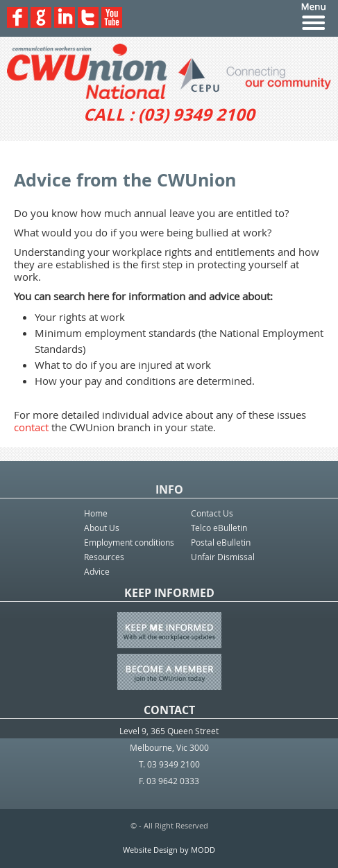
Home (96, 513)
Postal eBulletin (221, 542)
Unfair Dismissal (223, 557)
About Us (102, 528)
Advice (97, 571)
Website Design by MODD (169, 850)
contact (31, 427)
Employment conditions (129, 542)
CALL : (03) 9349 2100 (169, 114)
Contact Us (212, 513)
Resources (104, 557)
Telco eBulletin (219, 528)
